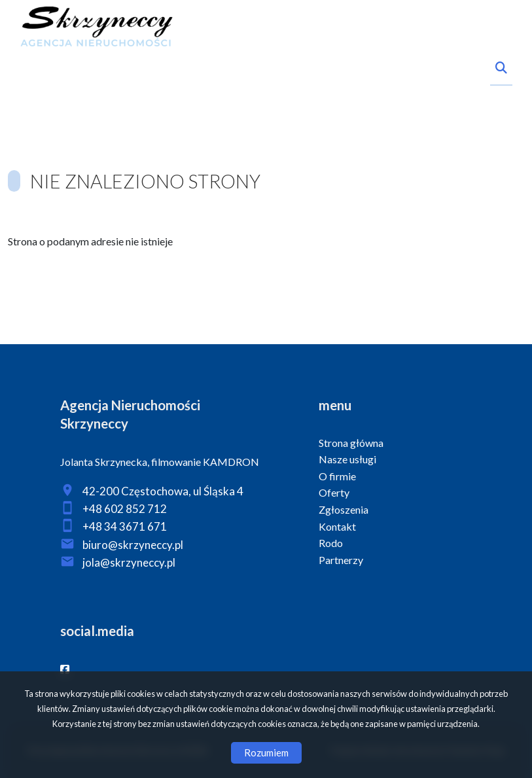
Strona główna (351, 443)
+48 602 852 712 (125, 509)
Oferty (334, 492)
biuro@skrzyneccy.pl (133, 545)
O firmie (337, 476)
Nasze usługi (347, 459)
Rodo (331, 543)
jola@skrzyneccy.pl (129, 562)
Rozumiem (266, 752)
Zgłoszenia (344, 509)
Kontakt (337, 526)
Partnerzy (341, 560)
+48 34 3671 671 (125, 526)
